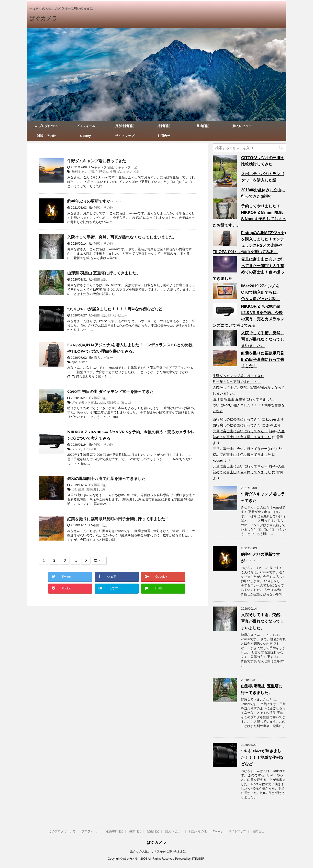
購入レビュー (242, 126)
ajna (75, 362)
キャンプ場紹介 (105, 167)
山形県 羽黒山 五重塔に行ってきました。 (104, 273)
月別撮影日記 (125, 126)
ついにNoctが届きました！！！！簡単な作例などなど (115, 309)
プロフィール (86, 126)
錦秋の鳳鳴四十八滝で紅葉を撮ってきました (106, 479)
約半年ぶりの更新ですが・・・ (95, 202)
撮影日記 (164, 126)
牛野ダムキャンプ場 (124, 172)
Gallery (85, 136)
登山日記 (203, 126)
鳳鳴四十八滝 (96, 489)
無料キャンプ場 (83, 172)
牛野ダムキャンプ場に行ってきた (97, 161)
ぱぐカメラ (43, 19)
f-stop (83, 362)
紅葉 (81, 489)
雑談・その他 (46, 136)
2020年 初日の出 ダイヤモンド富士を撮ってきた (110, 392)
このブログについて (46, 126)
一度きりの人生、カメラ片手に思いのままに (156, 851)
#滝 (74, 489)
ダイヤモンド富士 (84, 402)
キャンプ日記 (127, 167)
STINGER (198, 859)
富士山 (126, 402)
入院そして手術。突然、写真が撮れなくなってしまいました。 (122, 238)
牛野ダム (102, 172)
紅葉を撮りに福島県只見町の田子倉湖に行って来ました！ (118, 519)
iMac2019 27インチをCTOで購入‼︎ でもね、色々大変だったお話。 (261, 292)
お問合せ (164, 136)
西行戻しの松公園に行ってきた (237, 419)
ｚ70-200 (89, 449)
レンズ (76, 449)
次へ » (99, 560)
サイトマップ (125, 136)
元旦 (102, 402)
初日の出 (113, 402)
